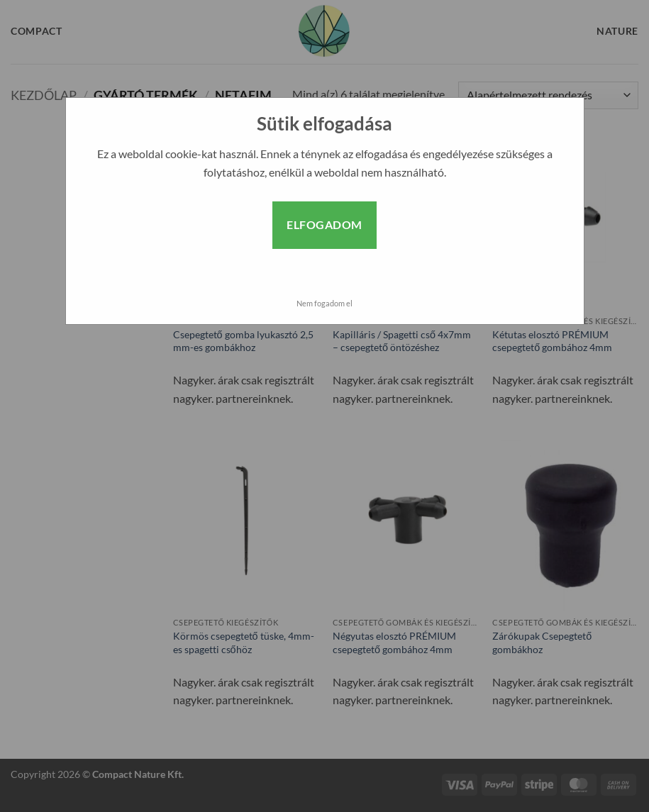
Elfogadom (324, 224)
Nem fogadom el (324, 303)
